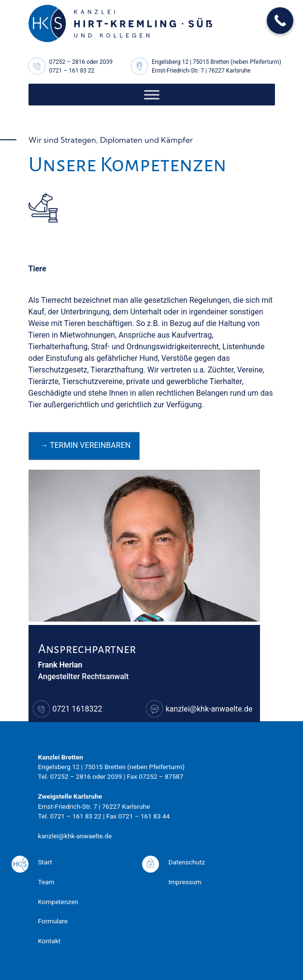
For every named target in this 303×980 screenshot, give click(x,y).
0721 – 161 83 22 (72, 71)
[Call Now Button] (280, 21)
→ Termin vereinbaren (86, 445)
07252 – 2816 (67, 62)
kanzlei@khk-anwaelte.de (209, 709)
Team (46, 882)
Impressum (185, 882)
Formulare (53, 921)
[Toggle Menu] (152, 95)
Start (45, 862)
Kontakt (50, 941)
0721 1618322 (78, 709)
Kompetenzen (58, 902)
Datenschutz (187, 862)
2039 (106, 62)
